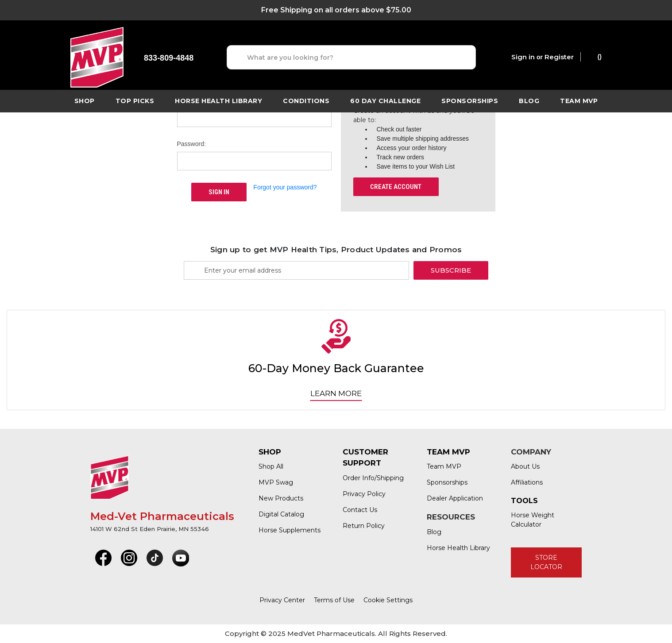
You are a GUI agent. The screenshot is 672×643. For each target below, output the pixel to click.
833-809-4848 (169, 58)
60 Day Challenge (385, 101)
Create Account (396, 187)
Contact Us (360, 510)
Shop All (271, 466)
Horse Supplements (290, 530)
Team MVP (579, 101)
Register (559, 57)
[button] (103, 558)
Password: (191, 144)
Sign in (523, 57)
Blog (529, 101)
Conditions (306, 101)
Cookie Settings (388, 600)
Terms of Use (334, 600)
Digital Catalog (281, 514)
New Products (281, 498)
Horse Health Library (458, 548)
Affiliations (527, 482)
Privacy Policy (364, 494)
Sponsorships (470, 101)
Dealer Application (455, 498)
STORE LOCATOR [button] (546, 562)
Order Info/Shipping (373, 478)
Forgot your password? (285, 187)
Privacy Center (282, 600)
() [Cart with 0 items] (595, 56)
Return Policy (364, 526)
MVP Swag (276, 482)
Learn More (336, 393)
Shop (85, 101)
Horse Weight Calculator (533, 520)
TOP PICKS (135, 101)
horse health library (218, 101)
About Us (525, 466)
